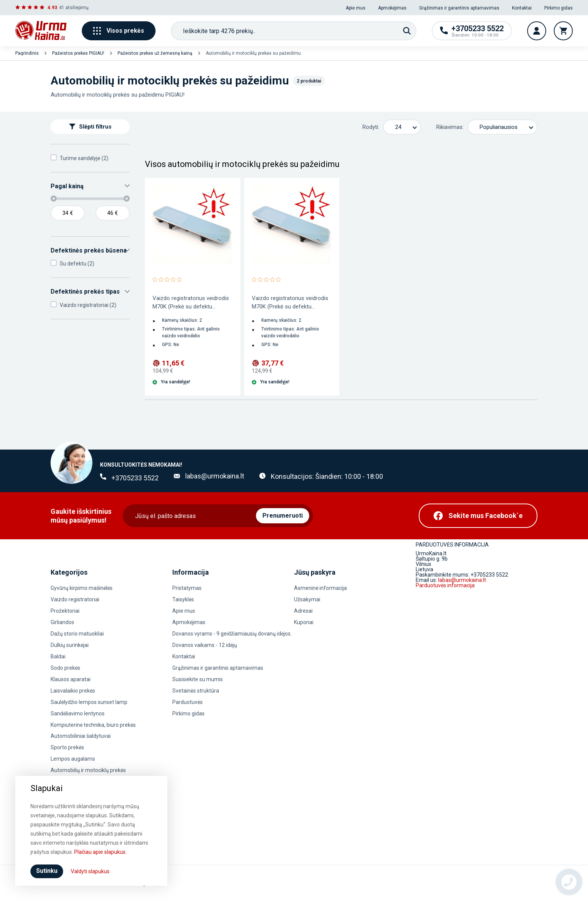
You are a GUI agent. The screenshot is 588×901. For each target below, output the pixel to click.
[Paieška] (407, 31)
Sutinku (47, 871)
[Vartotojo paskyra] (537, 31)
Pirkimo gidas (559, 8)
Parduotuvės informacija (445, 585)
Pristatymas (187, 588)
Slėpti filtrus (90, 127)
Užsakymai (307, 599)
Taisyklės (183, 599)
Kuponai (304, 622)
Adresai (303, 611)
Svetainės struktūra (196, 691)
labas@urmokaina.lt (215, 476)
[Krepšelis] (563, 31)
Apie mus (356, 8)
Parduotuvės (188, 702)
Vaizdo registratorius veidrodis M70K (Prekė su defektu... (191, 302)
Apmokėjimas (392, 8)
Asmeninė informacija (320, 588)
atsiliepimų (77, 8)
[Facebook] (478, 516)
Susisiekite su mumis (198, 679)
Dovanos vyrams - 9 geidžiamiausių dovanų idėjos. (232, 634)
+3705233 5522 (135, 478)
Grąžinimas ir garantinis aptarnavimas (459, 8)
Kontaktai (522, 8)
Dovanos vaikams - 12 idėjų (205, 645)
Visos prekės (119, 31)
